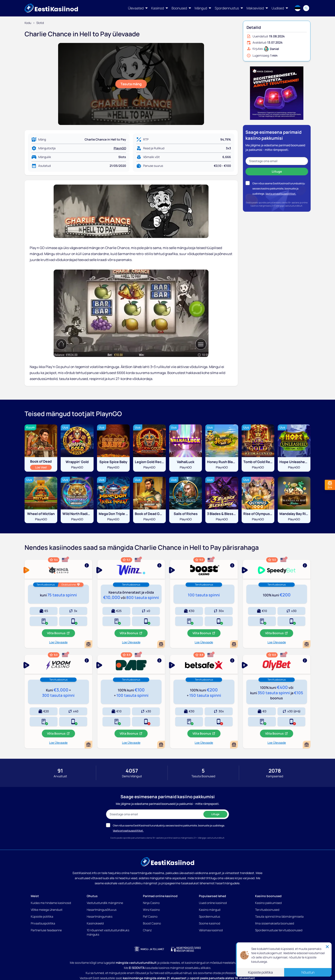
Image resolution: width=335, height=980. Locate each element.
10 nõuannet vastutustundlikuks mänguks (108, 932)
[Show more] (58, 569)
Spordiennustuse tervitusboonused (279, 930)
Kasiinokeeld (95, 923)
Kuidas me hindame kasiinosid (51, 903)
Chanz (147, 930)
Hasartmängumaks (100, 916)
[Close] (327, 947)
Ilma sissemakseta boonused (275, 923)
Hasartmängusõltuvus (102, 910)
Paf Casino (150, 916)
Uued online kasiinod (213, 903)
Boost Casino (152, 923)
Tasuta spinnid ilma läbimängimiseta (279, 916)
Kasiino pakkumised (268, 903)
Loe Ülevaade (58, 642)
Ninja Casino (151, 903)
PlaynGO (120, 148)
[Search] (306, 8)
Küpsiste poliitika (42, 916)
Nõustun (308, 972)
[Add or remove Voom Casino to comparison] (88, 745)
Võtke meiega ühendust (47, 910)
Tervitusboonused (267, 910)
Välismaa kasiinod (211, 930)
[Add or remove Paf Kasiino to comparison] (161, 745)
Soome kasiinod (209, 923)
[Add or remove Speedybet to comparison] (307, 644)
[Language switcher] (298, 8)
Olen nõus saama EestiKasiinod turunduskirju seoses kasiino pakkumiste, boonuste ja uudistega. (279, 189)
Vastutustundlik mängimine (105, 903)
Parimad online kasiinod (160, 896)
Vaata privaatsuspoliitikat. (281, 194)
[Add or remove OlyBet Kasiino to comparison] (307, 745)
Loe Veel (43, 467)
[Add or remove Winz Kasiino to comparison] (161, 644)
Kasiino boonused (268, 896)
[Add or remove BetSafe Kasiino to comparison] (234, 745)
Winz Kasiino (151, 910)
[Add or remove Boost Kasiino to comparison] (234, 644)
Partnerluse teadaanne (46, 930)
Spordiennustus (209, 916)
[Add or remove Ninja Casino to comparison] (88, 644)
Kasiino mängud (210, 910)
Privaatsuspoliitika (43, 923)
